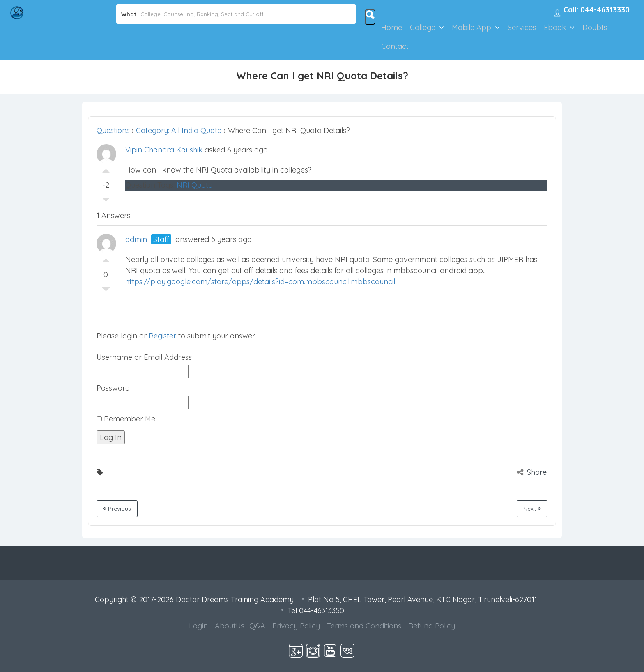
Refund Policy (432, 626)
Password (113, 388)
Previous (117, 509)
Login (198, 626)
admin (136, 239)
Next (532, 509)
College (423, 27)
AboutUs (230, 626)
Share (532, 472)
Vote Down (106, 202)
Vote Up (106, 169)
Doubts (595, 27)
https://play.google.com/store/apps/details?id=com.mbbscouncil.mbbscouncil (260, 282)
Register (162, 336)
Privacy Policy (296, 626)
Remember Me (126, 419)
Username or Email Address (144, 357)
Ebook (555, 27)
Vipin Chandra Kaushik (164, 150)
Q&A (257, 626)
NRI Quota (195, 185)
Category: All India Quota (179, 130)
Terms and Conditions (364, 626)
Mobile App (471, 27)
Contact (395, 46)
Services (522, 27)
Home (392, 27)
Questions (113, 130)
